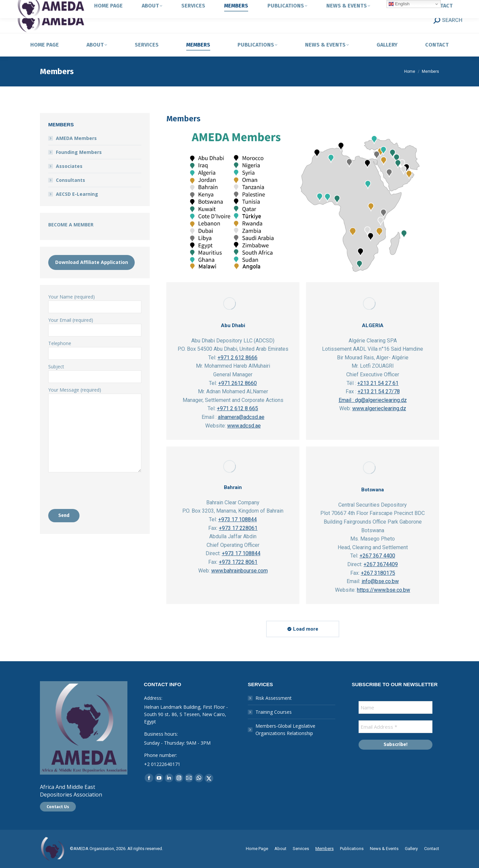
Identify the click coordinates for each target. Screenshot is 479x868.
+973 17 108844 (238, 519)
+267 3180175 (378, 573)
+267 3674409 (381, 564)
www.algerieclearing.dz (379, 408)
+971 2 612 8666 (238, 358)
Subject (95, 372)
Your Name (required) (95, 302)
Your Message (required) (95, 393)
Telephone (95, 348)
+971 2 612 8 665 (238, 408)
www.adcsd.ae (244, 426)
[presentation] (99, 489)
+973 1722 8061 (238, 562)
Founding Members (79, 152)
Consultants (71, 180)
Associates (69, 166)
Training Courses (274, 712)
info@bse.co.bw (380, 581)
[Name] (396, 707)
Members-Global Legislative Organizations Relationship (285, 730)
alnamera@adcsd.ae (241, 417)
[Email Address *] (396, 727)
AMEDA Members (76, 138)
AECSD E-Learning (77, 194)
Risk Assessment (274, 698)
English (399, 4)
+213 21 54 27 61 (378, 383)
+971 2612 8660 (238, 383)
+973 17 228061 (238, 528)
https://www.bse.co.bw (384, 590)
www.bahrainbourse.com (239, 571)
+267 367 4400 (377, 556)
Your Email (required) (95, 325)
